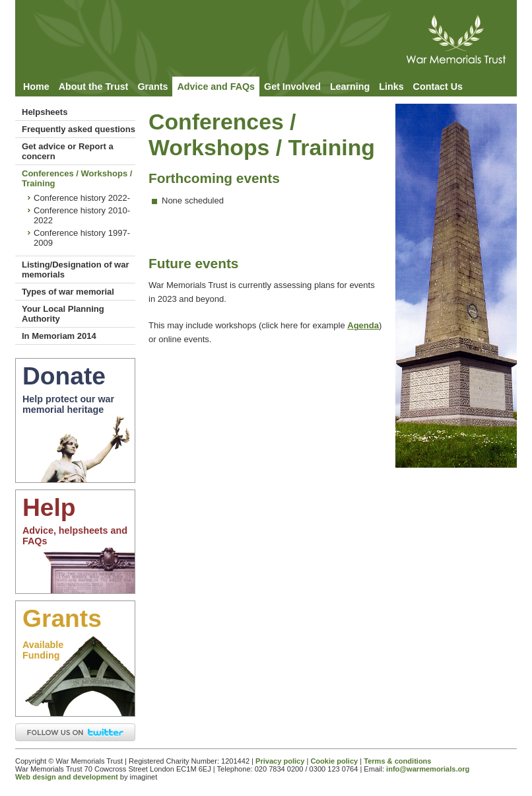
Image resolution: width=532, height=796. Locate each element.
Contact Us (438, 87)
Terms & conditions (397, 761)
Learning (350, 87)
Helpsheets (45, 112)
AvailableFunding (43, 650)
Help (49, 507)
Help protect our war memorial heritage (68, 404)
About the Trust (94, 87)
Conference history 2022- (82, 198)
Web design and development (67, 777)
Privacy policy (280, 761)
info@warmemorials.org (428, 769)
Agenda (363, 325)
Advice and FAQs (216, 87)
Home (36, 87)
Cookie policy (334, 761)
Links (391, 87)
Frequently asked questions (79, 129)
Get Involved (292, 87)
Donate (64, 376)
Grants (152, 87)
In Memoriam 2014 (59, 336)
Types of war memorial (68, 292)
